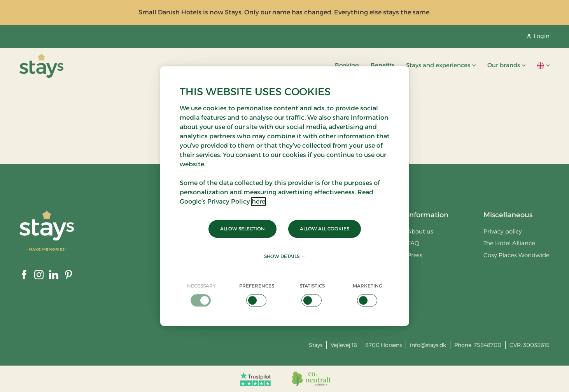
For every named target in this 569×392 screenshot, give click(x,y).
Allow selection (242, 229)
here (258, 201)
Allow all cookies (325, 229)
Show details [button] (284, 256)
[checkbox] (202, 294)
